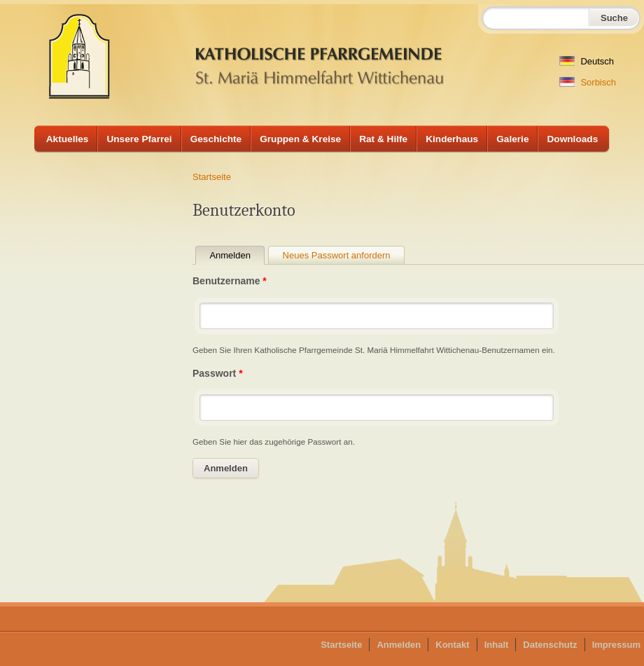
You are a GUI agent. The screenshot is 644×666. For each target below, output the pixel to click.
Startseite (212, 177)
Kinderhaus (452, 139)
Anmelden (237, 255)
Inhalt (497, 645)
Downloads (572, 139)
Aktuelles (68, 139)
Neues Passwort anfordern (337, 255)
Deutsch (587, 61)
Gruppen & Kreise (300, 139)
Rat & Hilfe (383, 139)
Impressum (616, 645)
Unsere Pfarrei (139, 139)
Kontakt (452, 645)
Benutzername (230, 281)
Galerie (512, 139)
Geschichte (216, 139)
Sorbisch (588, 82)
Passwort (218, 373)
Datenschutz (550, 645)
